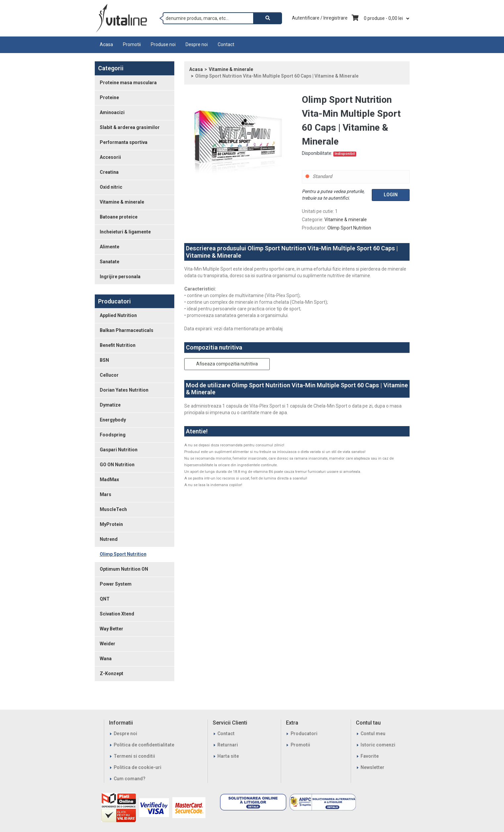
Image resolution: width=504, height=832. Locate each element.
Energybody (113, 420)
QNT (105, 599)
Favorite (370, 756)
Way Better (112, 629)
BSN (104, 360)
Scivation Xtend (117, 614)
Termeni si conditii (134, 756)
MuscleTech (113, 509)
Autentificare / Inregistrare (320, 18)
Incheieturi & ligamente (125, 232)
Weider (108, 644)
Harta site (228, 756)
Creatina (109, 172)
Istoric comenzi (378, 745)
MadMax (109, 480)
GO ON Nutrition (117, 465)
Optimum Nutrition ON (124, 569)
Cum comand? (130, 779)
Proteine (109, 97)
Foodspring (113, 435)
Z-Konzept (112, 673)
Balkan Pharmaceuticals (127, 330)
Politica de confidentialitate (144, 745)
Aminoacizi (112, 112)
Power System (116, 584)
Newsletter (372, 767)
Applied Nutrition (118, 315)
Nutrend (109, 539)
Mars (106, 494)
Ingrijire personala (120, 277)
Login (391, 195)
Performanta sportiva (124, 142)
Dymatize (110, 405)
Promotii (132, 44)
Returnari (228, 745)
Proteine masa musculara (128, 83)
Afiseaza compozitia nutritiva (227, 364)
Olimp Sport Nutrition (123, 554)
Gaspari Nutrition (119, 450)
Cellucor (109, 375)
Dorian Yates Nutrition (124, 390)
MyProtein (111, 524)
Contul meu (373, 734)
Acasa (106, 44)
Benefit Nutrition (118, 345)
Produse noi (163, 44)
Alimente (110, 247)
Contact (226, 44)
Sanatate (110, 262)
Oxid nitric (111, 187)
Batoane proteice (119, 217)
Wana (106, 659)
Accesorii (110, 157)
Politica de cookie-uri (138, 767)
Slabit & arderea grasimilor (130, 127)
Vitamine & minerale (122, 202)
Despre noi (197, 44)
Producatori (304, 734)
